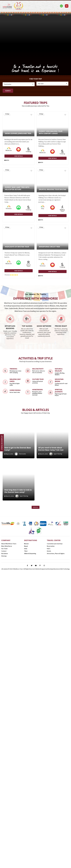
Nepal (26, 825)
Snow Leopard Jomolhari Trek (18, 133)
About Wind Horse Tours (9, 822)
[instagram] (44, 861)
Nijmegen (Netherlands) (24, 845)
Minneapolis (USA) (8, 845)
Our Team (4, 827)
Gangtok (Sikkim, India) (49, 848)
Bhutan (26, 822)
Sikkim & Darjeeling (30, 832)
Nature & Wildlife (59, 579)
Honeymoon (37, 598)
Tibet (26, 830)
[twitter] (32, 861)
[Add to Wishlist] (31, 115)
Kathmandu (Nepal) (23, 848)
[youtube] (36, 861)
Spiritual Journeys (59, 599)
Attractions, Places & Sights (56, 832)
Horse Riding (15, 599)
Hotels (49, 830)
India (26, 827)
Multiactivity (38, 578)
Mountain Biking (59, 589)
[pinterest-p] (40, 861)
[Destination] (19, 84)
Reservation (51, 825)
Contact (4, 830)
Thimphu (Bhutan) (8, 848)
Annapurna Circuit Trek (49, 247)
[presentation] (4, 649)
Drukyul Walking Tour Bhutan (53, 190)
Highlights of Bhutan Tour (17, 247)
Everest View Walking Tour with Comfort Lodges (51, 132)
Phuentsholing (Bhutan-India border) (46, 845)
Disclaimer (5, 832)
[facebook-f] (27, 861)
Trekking (13, 578)
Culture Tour (38, 588)
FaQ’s (49, 827)
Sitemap (4, 835)
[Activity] (52, 84)
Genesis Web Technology (63, 865)
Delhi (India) (35, 848)
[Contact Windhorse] (61, 6)
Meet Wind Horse (7, 825)
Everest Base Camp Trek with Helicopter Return (17, 188)
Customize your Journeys (55, 822)
